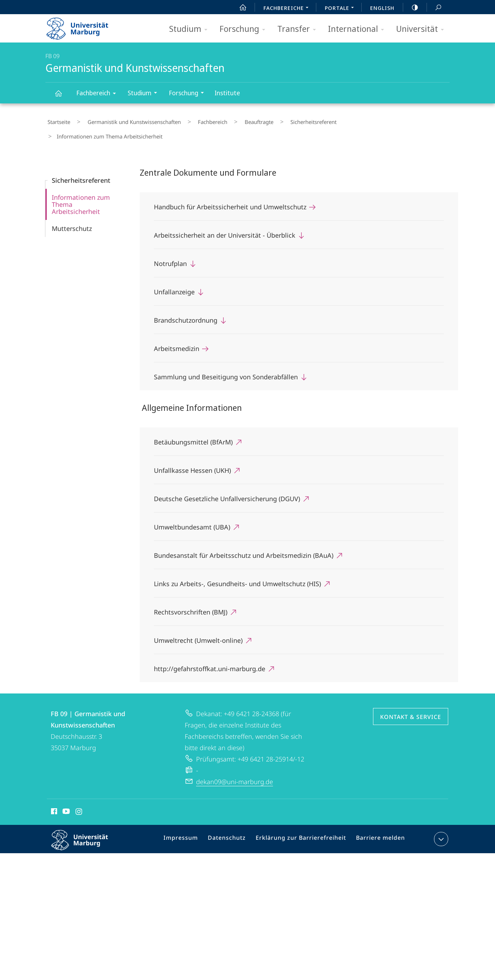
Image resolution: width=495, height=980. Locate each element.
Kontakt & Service (411, 698)
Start (239, 7)
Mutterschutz (72, 210)
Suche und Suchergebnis (434, 8)
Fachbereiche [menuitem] (288, 9)
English (382, 8)
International (358, 29)
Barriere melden (377, 822)
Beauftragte (233, 120)
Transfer (299, 29)
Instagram (79, 794)
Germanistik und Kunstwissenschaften (62, 97)
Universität (422, 29)
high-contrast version (411, 7)
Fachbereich (98, 94)
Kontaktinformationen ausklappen (440, 820)
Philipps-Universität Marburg (86, 827)
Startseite (57, 120)
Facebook (53, 794)
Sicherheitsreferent (279, 120)
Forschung (245, 29)
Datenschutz (233, 822)
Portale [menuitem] (341, 9)
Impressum (190, 822)
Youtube (65, 794)
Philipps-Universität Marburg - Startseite (84, 26)
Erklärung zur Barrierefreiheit (303, 822)
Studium (191, 29)
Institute (227, 93)
